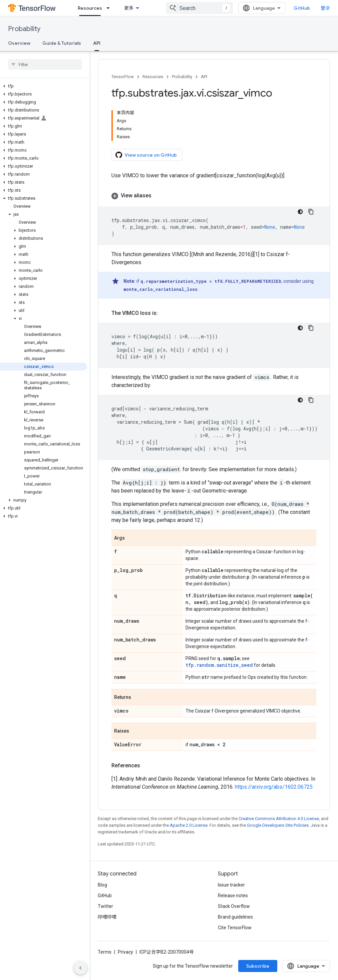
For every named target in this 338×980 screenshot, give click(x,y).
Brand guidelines (235, 917)
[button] (44, 86)
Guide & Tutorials (62, 43)
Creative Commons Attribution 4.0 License (279, 819)
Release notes (233, 896)
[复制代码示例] (311, 212)
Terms (105, 952)
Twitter (105, 906)
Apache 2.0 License (189, 825)
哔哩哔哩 (107, 917)
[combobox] (200, 8)
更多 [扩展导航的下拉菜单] (129, 8)
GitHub (302, 8)
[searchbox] (45, 64)
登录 (325, 8)
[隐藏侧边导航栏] (80, 968)
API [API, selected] (97, 43)
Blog (102, 885)
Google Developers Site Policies (278, 825)
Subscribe (258, 966)
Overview (19, 43)
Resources (153, 77)
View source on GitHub (146, 155)
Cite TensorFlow (235, 928)
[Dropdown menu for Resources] (110, 8)
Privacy (125, 952)
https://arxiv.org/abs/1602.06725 (274, 787)
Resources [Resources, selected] (90, 8)
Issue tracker (231, 885)
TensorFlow (123, 77)
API (204, 77)
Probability (24, 29)
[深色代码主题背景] (300, 212)
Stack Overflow (234, 906)
